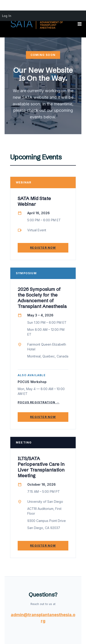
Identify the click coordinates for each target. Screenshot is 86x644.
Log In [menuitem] (7, 16)
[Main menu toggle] (80, 24)
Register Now (43, 248)
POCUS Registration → (39, 402)
